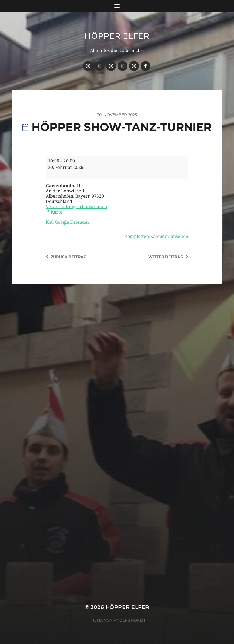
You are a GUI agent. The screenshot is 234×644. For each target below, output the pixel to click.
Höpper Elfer (117, 36)
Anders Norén (129, 620)
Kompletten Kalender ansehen (156, 236)
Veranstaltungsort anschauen (76, 207)
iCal (50, 222)
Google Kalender (72, 222)
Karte (54, 212)
